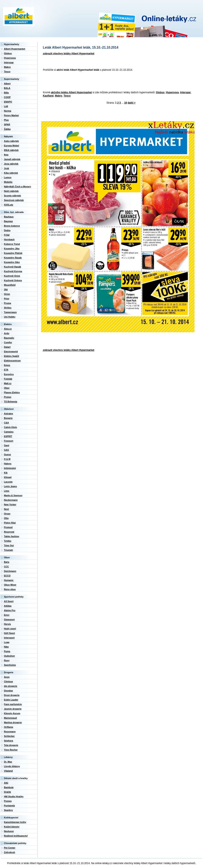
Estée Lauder (11, 700)
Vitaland (8, 771)
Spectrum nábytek (14, 200)
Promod (8, 527)
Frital (7, 235)
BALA (7, 88)
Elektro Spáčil (11, 356)
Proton (8, 397)
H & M (7, 459)
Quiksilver (9, 656)
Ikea (6, 155)
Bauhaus (9, 217)
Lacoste (8, 482)
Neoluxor (9, 831)
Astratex (8, 414)
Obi (6, 289)
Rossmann (10, 732)
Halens (8, 464)
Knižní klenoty (12, 827)
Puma (7, 651)
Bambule (9, 787)
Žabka (7, 129)
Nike (6, 647)
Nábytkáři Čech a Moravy (18, 187)
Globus (160, 92)
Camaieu (9, 432)
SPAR (7, 124)
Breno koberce (12, 226)
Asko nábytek (11, 141)
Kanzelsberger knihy (15, 822)
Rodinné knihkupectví (16, 836)
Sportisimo (10, 665)
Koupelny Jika (12, 249)
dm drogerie (11, 686)
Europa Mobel (11, 146)
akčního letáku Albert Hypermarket (71, 92)
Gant (7, 445)
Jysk (6, 168)
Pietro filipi (10, 523)
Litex (7, 491)
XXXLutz (9, 205)
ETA (6, 370)
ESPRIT (8, 436)
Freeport (9, 441)
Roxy (7, 660)
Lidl (6, 106)
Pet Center (10, 848)
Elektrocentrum (12, 361)
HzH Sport (9, 633)
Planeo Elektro (12, 392)
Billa (6, 93)
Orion (7, 294)
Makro (59, 96)
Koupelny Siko (12, 262)
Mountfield (10, 285)
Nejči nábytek (11, 191)
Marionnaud (10, 718)
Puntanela (9, 806)
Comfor (8, 342)
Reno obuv (10, 589)
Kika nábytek (11, 173)
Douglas (8, 691)
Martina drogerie (13, 722)
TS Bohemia (11, 402)
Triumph (8, 550)
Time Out (9, 545)
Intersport (9, 638)
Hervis (7, 624)
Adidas (8, 606)
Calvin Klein (10, 427)
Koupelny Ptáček (13, 253)
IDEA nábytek (11, 150)
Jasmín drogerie (13, 709)
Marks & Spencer (13, 495)
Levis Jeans (10, 486)
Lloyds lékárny (12, 766)
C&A (6, 423)
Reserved (9, 532)
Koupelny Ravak (13, 258)
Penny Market (11, 115)
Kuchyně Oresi (12, 276)
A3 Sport (9, 601)
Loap (7, 642)
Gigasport (9, 619)
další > (132, 103)
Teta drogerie (11, 745)
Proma (7, 303)
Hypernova (172, 92)
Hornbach (9, 239)
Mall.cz (8, 383)
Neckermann (11, 500)
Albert (7, 84)
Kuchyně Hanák (13, 267)
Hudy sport (10, 629)
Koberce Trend (12, 244)
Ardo (7, 333)
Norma (8, 111)
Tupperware (10, 312)
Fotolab (8, 379)
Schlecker (9, 736)
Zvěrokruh (10, 852)
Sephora (8, 741)
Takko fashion (11, 536)
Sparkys (8, 810)
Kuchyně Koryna (13, 271)
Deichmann (10, 571)
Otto (6, 518)
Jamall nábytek (12, 159)
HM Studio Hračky (14, 796)
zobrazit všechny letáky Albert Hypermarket (69, 54)
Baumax (8, 221)
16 (126, 103)
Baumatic (9, 338)
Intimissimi (10, 468)
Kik (6, 473)
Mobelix (8, 182)
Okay (7, 388)
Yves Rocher (11, 750)
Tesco (67, 96)
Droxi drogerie (12, 695)
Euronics (9, 374)
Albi (6, 783)
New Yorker (10, 505)
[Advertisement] (71, 81)
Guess (7, 454)
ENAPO (8, 102)
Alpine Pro (10, 610)
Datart (7, 347)
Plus (6, 120)
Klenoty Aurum (12, 713)
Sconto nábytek (12, 196)
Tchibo (8, 541)
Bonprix (8, 418)
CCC (6, 567)
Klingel (8, 477)
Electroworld (11, 352)
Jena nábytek (11, 164)
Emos (7, 365)
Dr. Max (8, 762)
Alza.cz (8, 329)
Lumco (8, 177)
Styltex (8, 308)
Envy (7, 615)
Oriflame (9, 727)
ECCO (7, 576)
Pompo (8, 801)
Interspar (185, 92)
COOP (7, 97)
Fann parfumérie (13, 704)
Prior (7, 299)
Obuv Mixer (10, 585)
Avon (7, 677)
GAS (6, 450)
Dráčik (7, 792)
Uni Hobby (10, 317)
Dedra (7, 230)
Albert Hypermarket (15, 49)
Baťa (7, 562)
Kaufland (48, 96)
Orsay (7, 514)
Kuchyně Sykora (13, 280)
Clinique (8, 681)
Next (6, 509)
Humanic (9, 580)
